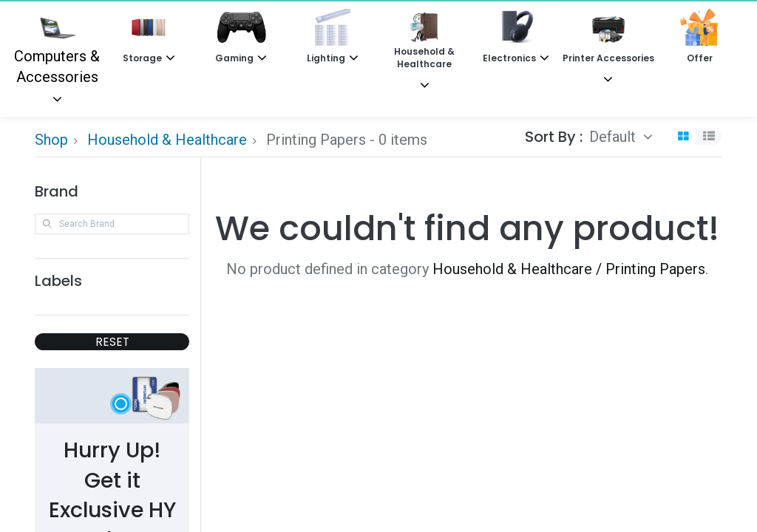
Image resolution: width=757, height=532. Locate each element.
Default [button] (614, 137)
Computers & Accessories (57, 47)
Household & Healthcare (167, 140)
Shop (51, 140)
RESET (112, 342)
